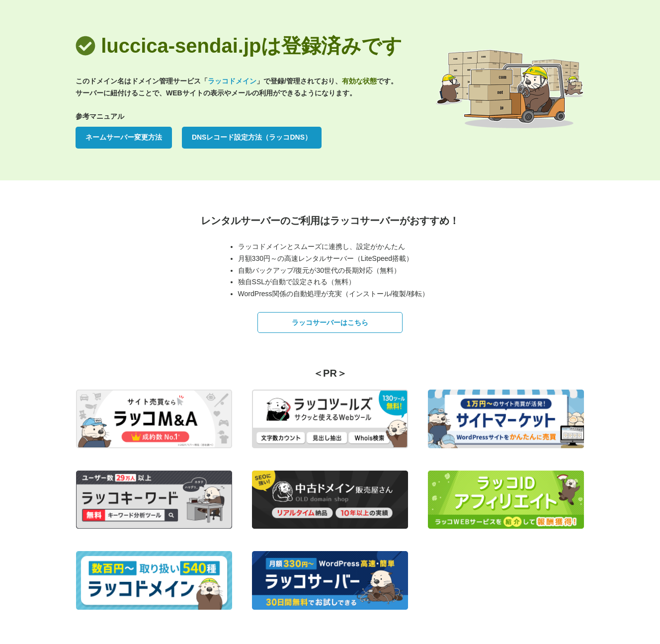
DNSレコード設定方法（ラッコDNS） (252, 137)
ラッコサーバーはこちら (330, 322)
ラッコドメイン (232, 81)
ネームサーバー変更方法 (124, 137)
